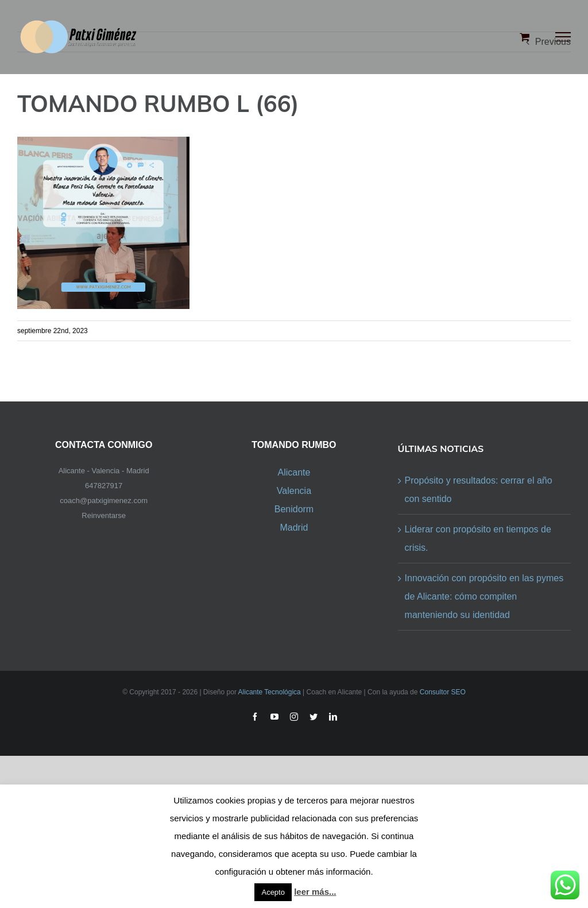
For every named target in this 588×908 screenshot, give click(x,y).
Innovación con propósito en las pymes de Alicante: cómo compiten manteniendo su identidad (484, 596)
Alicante (294, 472)
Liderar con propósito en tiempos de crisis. (478, 538)
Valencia (294, 491)
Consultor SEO (443, 692)
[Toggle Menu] (563, 37)
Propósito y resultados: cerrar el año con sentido (479, 490)
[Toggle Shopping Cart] (525, 37)
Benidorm (294, 509)
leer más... (315, 892)
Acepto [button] (273, 892)
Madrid (294, 528)
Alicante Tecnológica (270, 692)
